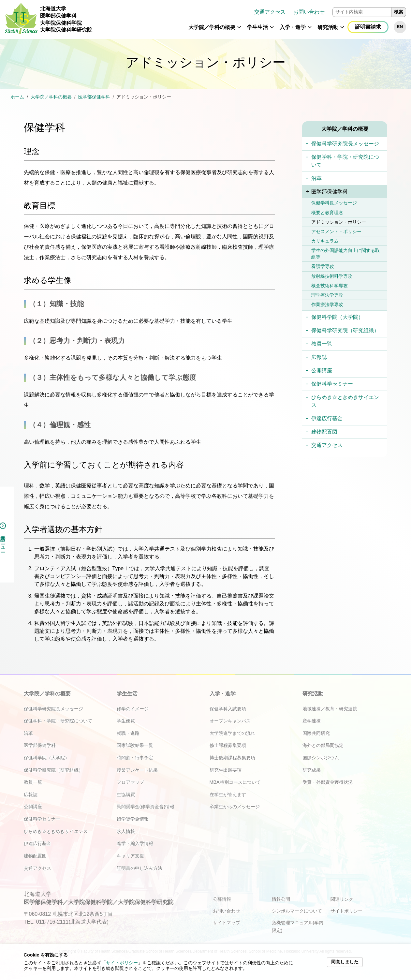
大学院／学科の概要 (212, 27)
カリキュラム (325, 241)
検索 (399, 12)
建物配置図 (324, 432)
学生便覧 (126, 721)
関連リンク (342, 899)
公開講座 (322, 371)
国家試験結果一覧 (135, 745)
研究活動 (328, 27)
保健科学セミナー (332, 384)
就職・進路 (128, 733)
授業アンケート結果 (137, 770)
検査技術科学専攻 (330, 286)
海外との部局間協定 (323, 745)
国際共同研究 (316, 733)
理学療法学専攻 (327, 295)
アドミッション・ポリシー (339, 222)
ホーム (17, 97)
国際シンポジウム (321, 758)
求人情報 (126, 831)
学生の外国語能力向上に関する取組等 (345, 254)
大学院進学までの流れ (232, 733)
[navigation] (252, 20)
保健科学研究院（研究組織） (345, 330)
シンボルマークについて (297, 911)
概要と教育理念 (327, 213)
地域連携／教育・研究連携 (330, 709)
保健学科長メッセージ (334, 203)
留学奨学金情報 (133, 819)
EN (400, 27)
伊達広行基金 (327, 418)
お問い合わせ (309, 12)
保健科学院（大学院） (337, 317)
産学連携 (312, 721)
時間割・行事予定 (135, 758)
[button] (239, 30)
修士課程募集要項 (228, 745)
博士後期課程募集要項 (232, 758)
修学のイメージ (133, 709)
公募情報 (222, 899)
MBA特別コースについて (235, 782)
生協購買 (126, 794)
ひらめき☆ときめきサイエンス (345, 401)
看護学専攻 (323, 266)
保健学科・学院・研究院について (345, 161)
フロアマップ (130, 782)
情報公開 (281, 899)
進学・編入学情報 (135, 843)
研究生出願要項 (226, 770)
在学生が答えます (228, 794)
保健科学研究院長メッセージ (345, 144)
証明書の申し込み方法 (139, 868)
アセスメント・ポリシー (336, 231)
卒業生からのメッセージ (235, 807)
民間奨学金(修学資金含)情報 (146, 807)
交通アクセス (270, 12)
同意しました (345, 962)
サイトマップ (227, 923)
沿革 (316, 178)
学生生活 (257, 27)
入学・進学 (293, 27)
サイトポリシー (122, 963)
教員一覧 (322, 344)
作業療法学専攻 (327, 304)
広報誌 (319, 357)
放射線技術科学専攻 (332, 276)
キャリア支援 (130, 856)
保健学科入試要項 (228, 709)
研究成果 (312, 770)
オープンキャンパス (230, 721)
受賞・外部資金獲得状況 (328, 782)
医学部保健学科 (94, 97)
